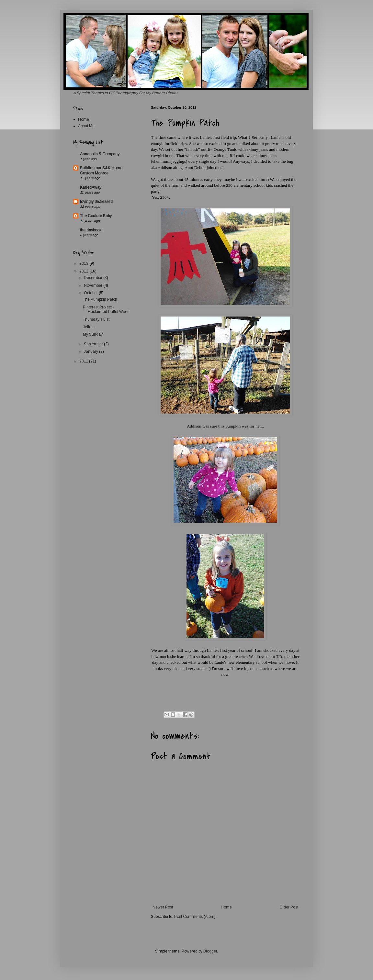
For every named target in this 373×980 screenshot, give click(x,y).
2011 (84, 361)
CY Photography (124, 93)
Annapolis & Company (100, 154)
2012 (84, 271)
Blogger (210, 951)
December (94, 278)
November (94, 285)
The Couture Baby (96, 216)
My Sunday (93, 334)
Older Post (289, 907)
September (94, 344)
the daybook (91, 230)
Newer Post (163, 907)
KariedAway (91, 187)
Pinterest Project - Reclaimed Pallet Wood (106, 309)
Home (226, 907)
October (91, 293)
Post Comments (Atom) (195, 917)
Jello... (89, 327)
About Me (86, 126)
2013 (84, 263)
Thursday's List (96, 319)
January (91, 351)
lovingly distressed (96, 202)
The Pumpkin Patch (100, 299)
